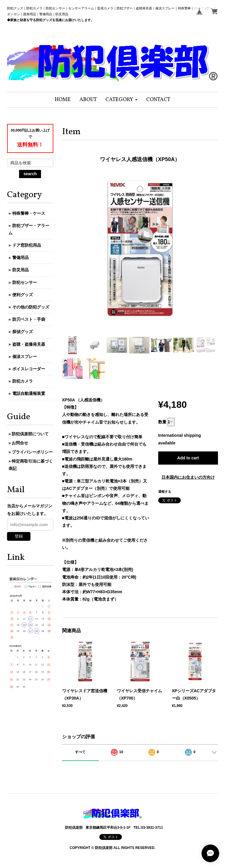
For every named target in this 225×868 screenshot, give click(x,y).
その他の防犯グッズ (31, 307)
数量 (162, 422)
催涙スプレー (25, 357)
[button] (121, 100)
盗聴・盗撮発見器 (29, 344)
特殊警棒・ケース (29, 213)
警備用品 (21, 257)
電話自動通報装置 (29, 393)
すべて (80, 752)
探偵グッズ (23, 332)
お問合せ (20, 443)
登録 (19, 536)
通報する (165, 492)
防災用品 (21, 270)
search (30, 174)
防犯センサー (25, 282)
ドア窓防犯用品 (27, 245)
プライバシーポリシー (32, 452)
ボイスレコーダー (29, 369)
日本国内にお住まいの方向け (188, 477)
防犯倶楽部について (30, 434)
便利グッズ (23, 295)
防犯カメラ (23, 381)
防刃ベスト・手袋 (29, 319)
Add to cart (188, 458)
